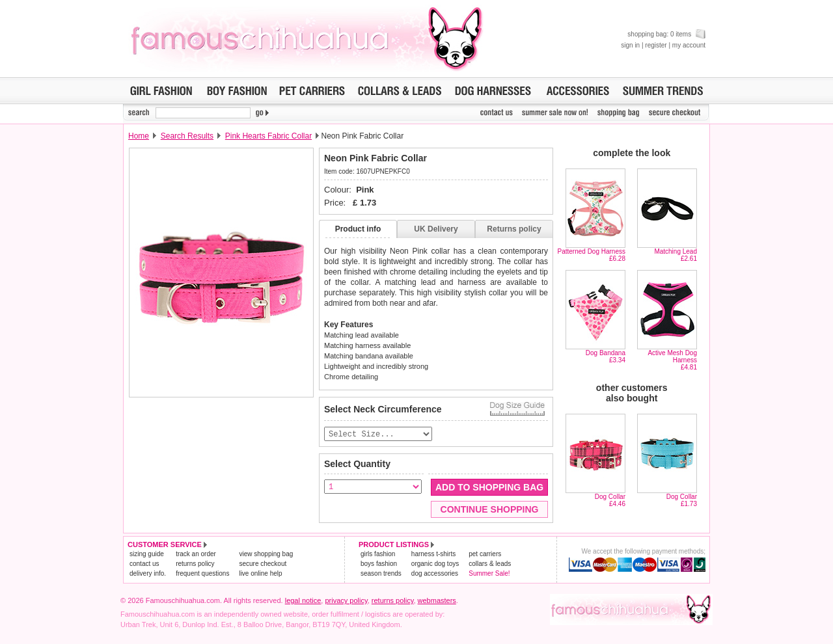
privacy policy (346, 601)
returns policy (195, 564)
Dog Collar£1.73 (682, 500)
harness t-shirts (433, 555)
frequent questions (202, 574)
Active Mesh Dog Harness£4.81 (672, 360)
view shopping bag (266, 555)
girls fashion (378, 555)
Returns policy (514, 229)
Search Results (187, 136)
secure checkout (263, 564)
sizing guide (147, 555)
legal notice (303, 601)
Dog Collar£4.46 (610, 500)
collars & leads (490, 564)
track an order (196, 555)
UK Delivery (436, 229)
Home (139, 136)
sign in (630, 45)
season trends (381, 574)
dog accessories (435, 574)
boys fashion (379, 564)
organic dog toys (435, 564)
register (656, 45)
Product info (358, 229)
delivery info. (148, 574)
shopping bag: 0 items (666, 34)
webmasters (437, 601)
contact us (144, 564)
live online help (260, 574)
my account (689, 45)
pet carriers (485, 555)
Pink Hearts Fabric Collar (268, 136)
